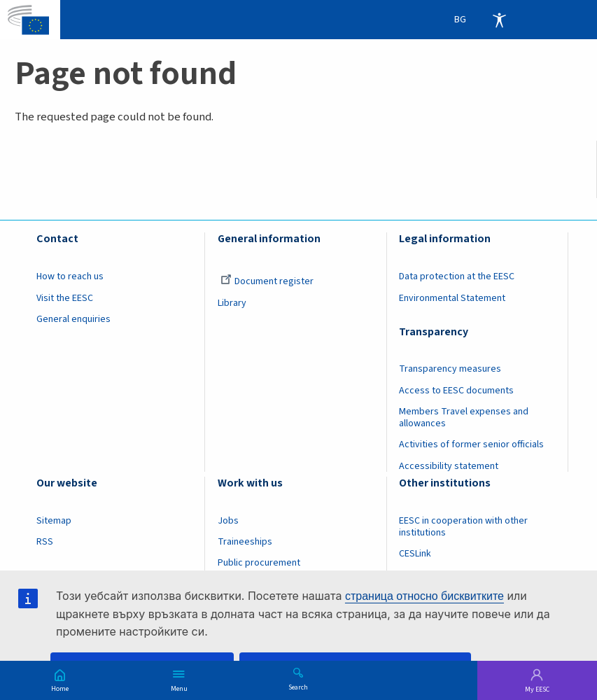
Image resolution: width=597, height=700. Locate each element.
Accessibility (499, 20)
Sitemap (54, 521)
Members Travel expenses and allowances (464, 418)
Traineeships (245, 542)
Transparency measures (450, 369)
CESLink (415, 554)
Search (298, 687)
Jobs (228, 521)
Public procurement (259, 563)
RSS (45, 542)
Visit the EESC (65, 298)
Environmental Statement (452, 298)
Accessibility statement (449, 466)
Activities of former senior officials (471, 444)
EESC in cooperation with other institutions (463, 527)
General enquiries (73, 319)
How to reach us (70, 276)
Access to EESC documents (456, 391)
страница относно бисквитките (424, 596)
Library (232, 303)
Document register (267, 281)
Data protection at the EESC (457, 276)
